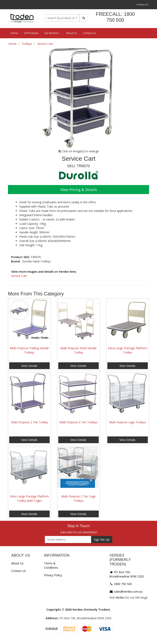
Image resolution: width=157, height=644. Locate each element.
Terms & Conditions (51, 565)
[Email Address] (68, 539)
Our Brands (51, 33)
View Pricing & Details (79, 190)
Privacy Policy (53, 575)
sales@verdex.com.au (126, 591)
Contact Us (142, 4)
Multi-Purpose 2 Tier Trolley (29, 422)
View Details (29, 366)
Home (14, 33)
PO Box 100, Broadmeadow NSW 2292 (127, 574)
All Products (31, 33)
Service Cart (19, 276)
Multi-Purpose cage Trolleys (127, 422)
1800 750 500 (121, 584)
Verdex (120, 597)
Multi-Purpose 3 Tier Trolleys (78, 422)
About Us (71, 33)
